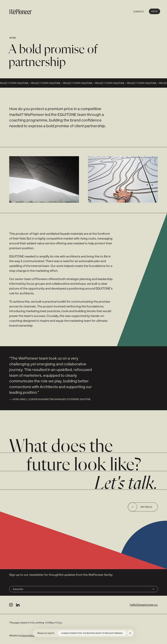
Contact (139, 12)
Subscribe (84, 589)
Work (13, 38)
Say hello (140, 507)
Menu (155, 11)
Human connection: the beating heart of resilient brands (92, 633)
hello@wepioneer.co (144, 605)
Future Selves (28, 635)
